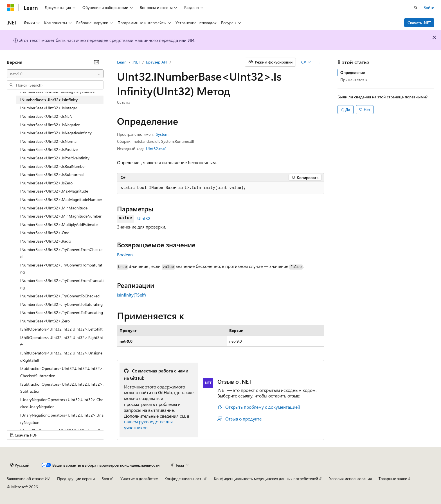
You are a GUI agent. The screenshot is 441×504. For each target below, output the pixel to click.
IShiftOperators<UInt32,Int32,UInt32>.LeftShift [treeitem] (61, 329)
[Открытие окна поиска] (416, 8)
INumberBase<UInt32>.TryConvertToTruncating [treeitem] (62, 312)
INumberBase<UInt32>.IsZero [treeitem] (46, 183)
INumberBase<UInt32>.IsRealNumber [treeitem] (53, 166)
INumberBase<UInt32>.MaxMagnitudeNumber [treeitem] (61, 199)
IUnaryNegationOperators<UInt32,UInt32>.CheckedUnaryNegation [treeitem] (62, 403)
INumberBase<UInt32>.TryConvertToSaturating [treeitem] (61, 304)
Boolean (125, 255)
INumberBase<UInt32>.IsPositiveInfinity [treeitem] (55, 158)
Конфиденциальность (184, 479)
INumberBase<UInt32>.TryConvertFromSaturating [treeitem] (62, 269)
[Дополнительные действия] (319, 62)
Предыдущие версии (76, 479)
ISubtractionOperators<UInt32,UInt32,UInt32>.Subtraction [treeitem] (62, 388)
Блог (105, 479)
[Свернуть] (96, 62)
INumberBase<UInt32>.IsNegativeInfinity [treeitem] (56, 133)
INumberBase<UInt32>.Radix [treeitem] (46, 241)
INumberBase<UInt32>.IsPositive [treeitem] (49, 149)
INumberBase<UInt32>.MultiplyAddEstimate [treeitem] (59, 224)
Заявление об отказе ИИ (29, 479)
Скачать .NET (419, 23)
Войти (429, 7)
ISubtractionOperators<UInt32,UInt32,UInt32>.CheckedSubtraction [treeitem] (62, 372)
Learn (122, 62)
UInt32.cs (154, 149)
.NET (136, 62)
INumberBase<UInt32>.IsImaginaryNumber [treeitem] (58, 91)
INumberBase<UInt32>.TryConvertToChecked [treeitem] (60, 296)
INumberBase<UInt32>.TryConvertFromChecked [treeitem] (61, 253)
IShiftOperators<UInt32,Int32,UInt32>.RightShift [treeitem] (61, 341)
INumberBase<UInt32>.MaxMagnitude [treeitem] (54, 191)
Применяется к (354, 80)
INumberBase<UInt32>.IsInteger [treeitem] (49, 108)
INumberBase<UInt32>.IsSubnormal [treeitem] (52, 174)
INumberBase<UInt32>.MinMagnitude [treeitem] (54, 208)
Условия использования (350, 479)
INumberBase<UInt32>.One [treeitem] (45, 233)
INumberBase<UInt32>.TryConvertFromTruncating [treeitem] (62, 284)
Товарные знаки (393, 479)
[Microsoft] (10, 8)
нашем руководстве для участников (148, 424)
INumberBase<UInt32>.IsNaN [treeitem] (46, 116)
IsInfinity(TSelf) (131, 295)
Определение (353, 72)
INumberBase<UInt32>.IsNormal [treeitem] (49, 141)
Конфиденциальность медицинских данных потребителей (266, 479)
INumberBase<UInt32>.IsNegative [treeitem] (50, 125)
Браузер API (157, 62)
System (162, 134)
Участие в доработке (139, 479)
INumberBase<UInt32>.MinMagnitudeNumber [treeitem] (61, 216)
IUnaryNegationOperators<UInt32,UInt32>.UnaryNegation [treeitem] (62, 419)
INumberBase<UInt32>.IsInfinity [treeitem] (49, 100)
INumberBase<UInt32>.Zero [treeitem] (45, 321)
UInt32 (144, 218)
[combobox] (55, 74)
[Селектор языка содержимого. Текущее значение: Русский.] (20, 465)
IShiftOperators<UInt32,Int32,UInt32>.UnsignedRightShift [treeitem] (61, 357)
